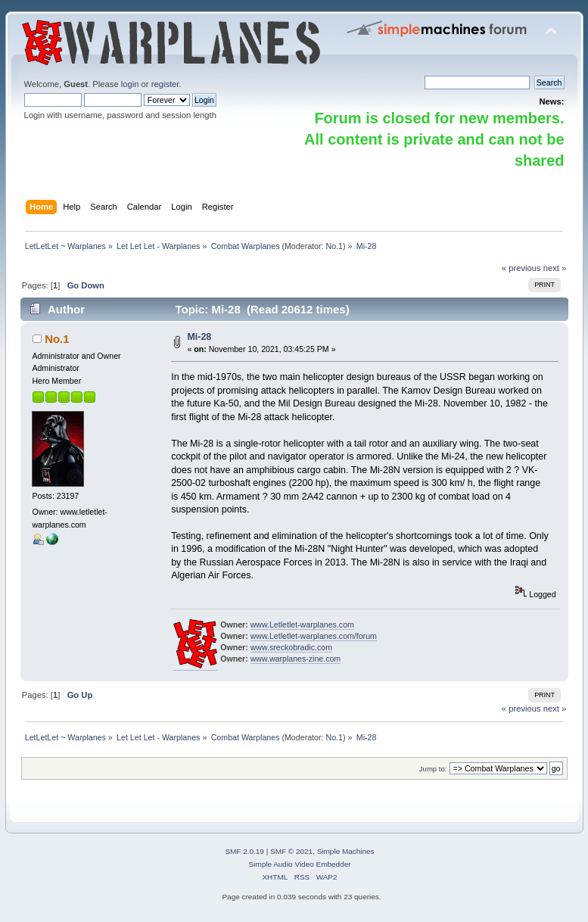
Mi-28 (199, 337)
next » (555, 268)
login (130, 84)
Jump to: (433, 769)
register (165, 84)
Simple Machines (346, 851)
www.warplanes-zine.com (296, 659)
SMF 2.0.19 (244, 851)
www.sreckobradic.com (291, 647)
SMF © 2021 (291, 851)
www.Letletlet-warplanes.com (302, 625)
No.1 (334, 246)
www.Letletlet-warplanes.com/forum (314, 636)
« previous (521, 268)
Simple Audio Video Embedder (299, 864)
